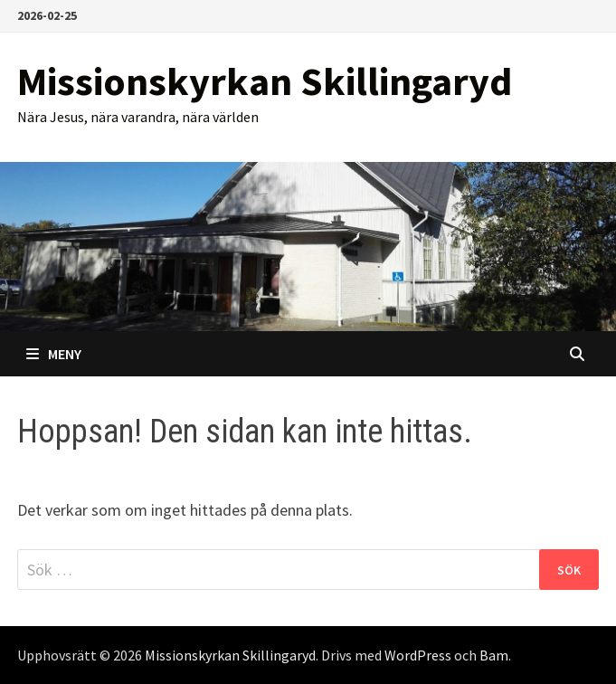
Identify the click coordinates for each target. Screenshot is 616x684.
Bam (494, 655)
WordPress (418, 655)
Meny (54, 354)
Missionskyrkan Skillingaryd (265, 81)
